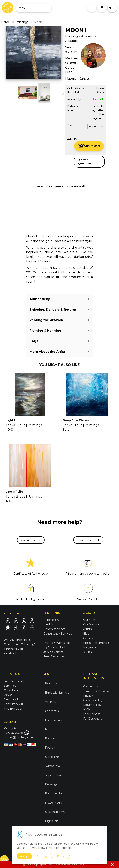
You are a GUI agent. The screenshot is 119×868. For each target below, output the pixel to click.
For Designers (92, 719)
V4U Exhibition (13, 709)
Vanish (8, 695)
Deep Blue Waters (76, 420)
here (57, 865)
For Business (92, 714)
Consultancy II (13, 704)
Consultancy (12, 690)
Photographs (54, 793)
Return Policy (92, 705)
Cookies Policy (93, 700)
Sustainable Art (55, 812)
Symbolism (52, 766)
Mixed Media (53, 803)
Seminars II (11, 699)
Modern (50, 729)
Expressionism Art (57, 693)
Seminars (10, 686)
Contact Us (91, 686)
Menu (23, 8)
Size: (70, 126)
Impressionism (55, 720)
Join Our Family (14, 681)
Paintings (51, 683)
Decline (62, 856)
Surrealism (52, 757)
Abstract (51, 702)
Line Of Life (14, 492)
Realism (50, 748)
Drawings (51, 784)
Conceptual (53, 711)
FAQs (87, 709)
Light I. (11, 420)
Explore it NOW (73, 865)
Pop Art (50, 738)
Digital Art (52, 821)
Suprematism (54, 775)
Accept (24, 856)
